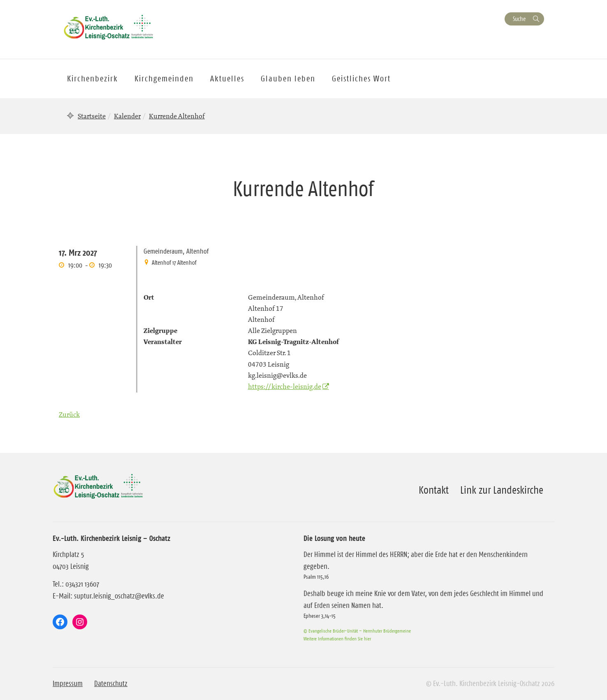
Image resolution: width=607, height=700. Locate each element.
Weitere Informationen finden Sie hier (337, 639)
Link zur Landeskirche (502, 490)
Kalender (127, 116)
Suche (519, 19)
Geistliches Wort (361, 79)
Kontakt (434, 490)
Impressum (68, 684)
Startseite (92, 116)
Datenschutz (111, 684)
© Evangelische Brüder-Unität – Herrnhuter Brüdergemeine (357, 631)
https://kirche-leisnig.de (285, 386)
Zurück (69, 414)
